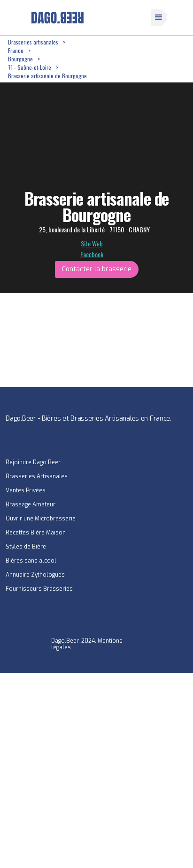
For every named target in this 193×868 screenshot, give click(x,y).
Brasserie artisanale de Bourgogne (47, 76)
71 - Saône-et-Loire (30, 67)
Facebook (92, 254)
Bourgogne (20, 59)
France (16, 50)
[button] (159, 18)
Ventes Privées (26, 490)
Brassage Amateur (31, 504)
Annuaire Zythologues (35, 575)
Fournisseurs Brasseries (39, 589)
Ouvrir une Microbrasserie (41, 519)
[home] (55, 18)
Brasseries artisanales (33, 42)
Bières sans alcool (31, 561)
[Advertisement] (96, 769)
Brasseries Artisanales (37, 476)
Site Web (92, 244)
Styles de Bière (26, 547)
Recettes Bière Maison (36, 533)
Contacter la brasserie (97, 269)
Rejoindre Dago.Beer (33, 462)
